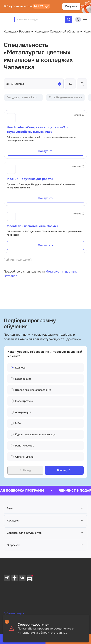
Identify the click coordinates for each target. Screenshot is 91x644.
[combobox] (42, 19)
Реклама (78, 115)
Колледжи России (17, 31)
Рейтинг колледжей (18, 260)
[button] (45, 508)
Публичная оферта (14, 613)
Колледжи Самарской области (57, 31)
